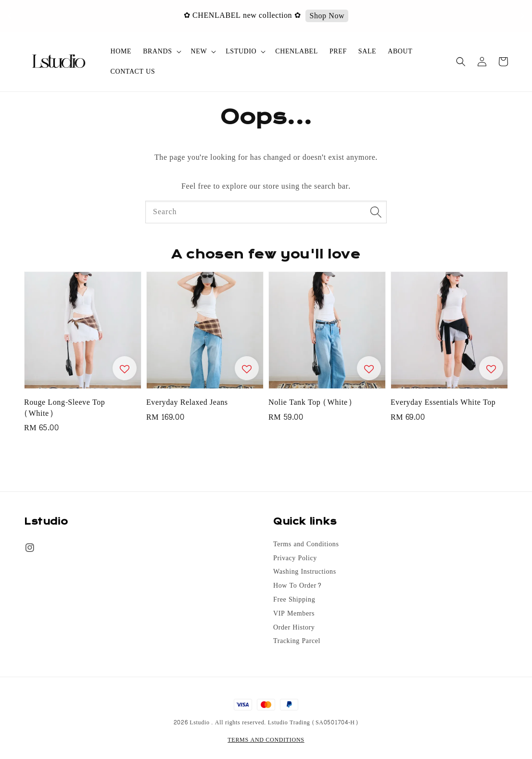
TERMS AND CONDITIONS (266, 740)
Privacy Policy (295, 558)
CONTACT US (133, 71)
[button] (461, 62)
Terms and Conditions (306, 545)
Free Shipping (294, 600)
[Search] (376, 212)
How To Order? (298, 586)
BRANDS (157, 51)
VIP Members (294, 614)
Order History (294, 628)
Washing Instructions (305, 572)
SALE (367, 51)
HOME (121, 51)
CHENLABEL (297, 51)
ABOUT (400, 51)
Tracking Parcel (297, 641)
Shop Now (328, 16)
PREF (338, 51)
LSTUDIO (241, 51)
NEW (199, 51)
